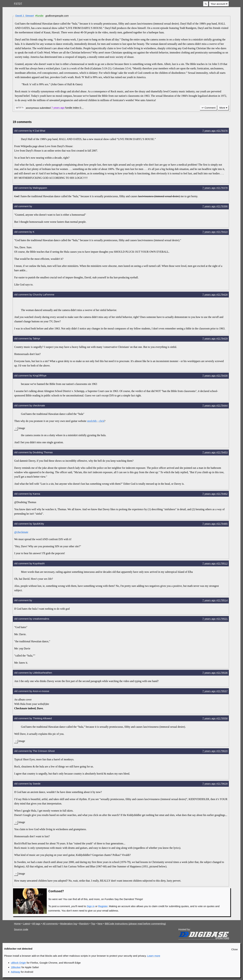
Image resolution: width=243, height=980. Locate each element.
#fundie (39, 16)
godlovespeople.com (57, 16)
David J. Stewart (25, 16)
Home (17, 924)
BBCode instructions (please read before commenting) (135, 924)
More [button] (222, 108)
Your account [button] (218, 4)
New (100, 924)
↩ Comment (209, 108)
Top (93, 924)
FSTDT (18, 3)
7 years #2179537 (215, 691)
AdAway (16, 972)
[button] (206, 4)
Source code (21, 929)
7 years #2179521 (215, 619)
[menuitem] (219, 4)
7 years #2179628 (215, 784)
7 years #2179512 (215, 563)
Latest (26, 924)
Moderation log (68, 924)
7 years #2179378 (215, 188)
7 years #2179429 (215, 338)
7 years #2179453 (215, 452)
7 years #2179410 (215, 232)
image (22, 428)
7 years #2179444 (215, 405)
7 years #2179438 (215, 376)
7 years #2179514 (215, 600)
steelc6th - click (96, 421)
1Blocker (16, 967)
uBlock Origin (18, 963)
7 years (58, 108)
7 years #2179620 (215, 751)
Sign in (91, 906)
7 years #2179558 (215, 718)
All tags (36, 924)
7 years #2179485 (215, 524)
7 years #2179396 (215, 206)
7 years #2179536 (215, 673)
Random (84, 924)
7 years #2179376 (215, 131)
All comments (50, 924)
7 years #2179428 (215, 295)
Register (103, 906)
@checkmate (21, 532)
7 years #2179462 (215, 494)
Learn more (154, 956)
